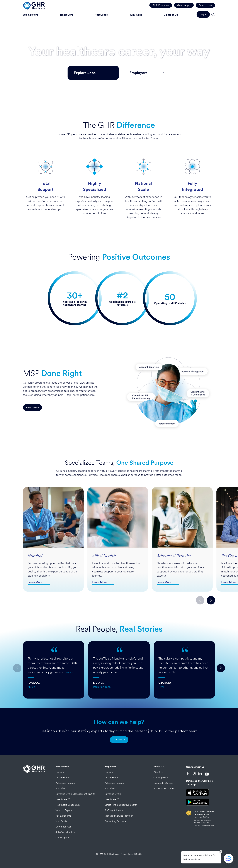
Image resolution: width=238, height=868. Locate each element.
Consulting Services (115, 821)
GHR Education (161, 5)
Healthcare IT (63, 799)
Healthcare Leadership (68, 805)
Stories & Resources (164, 788)
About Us (159, 767)
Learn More (32, 407)
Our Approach (161, 777)
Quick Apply (184, 5)
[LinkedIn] (200, 774)
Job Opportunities (65, 832)
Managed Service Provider (119, 816)
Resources (101, 15)
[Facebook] (188, 774)
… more (68, 672)
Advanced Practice (65, 783)
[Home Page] (34, 5)
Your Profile (62, 821)
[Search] (213, 15)
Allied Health (63, 777)
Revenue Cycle (113, 794)
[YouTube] (207, 774)
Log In (203, 14)
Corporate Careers (163, 783)
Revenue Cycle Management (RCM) (75, 794)
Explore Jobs (93, 73)
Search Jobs (205, 5)
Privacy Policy (127, 854)
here (212, 825)
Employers (66, 15)
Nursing (60, 772)
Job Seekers (30, 15)
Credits (139, 854)
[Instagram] (194, 774)
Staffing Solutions (114, 810)
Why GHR (136, 15)
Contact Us (171, 15)
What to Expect (64, 810)
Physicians (61, 788)
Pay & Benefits (63, 816)
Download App (64, 827)
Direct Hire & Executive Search (121, 805)
